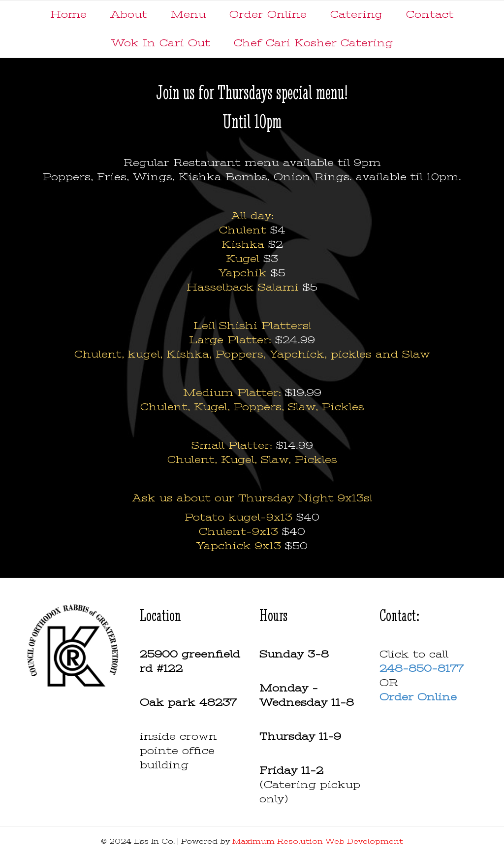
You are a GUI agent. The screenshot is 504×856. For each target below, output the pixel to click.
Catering (356, 15)
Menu (188, 15)
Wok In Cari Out (161, 43)
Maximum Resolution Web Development (318, 841)
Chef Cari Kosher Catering (313, 43)
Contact (430, 15)
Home (68, 15)
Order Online (268, 15)
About (129, 15)
